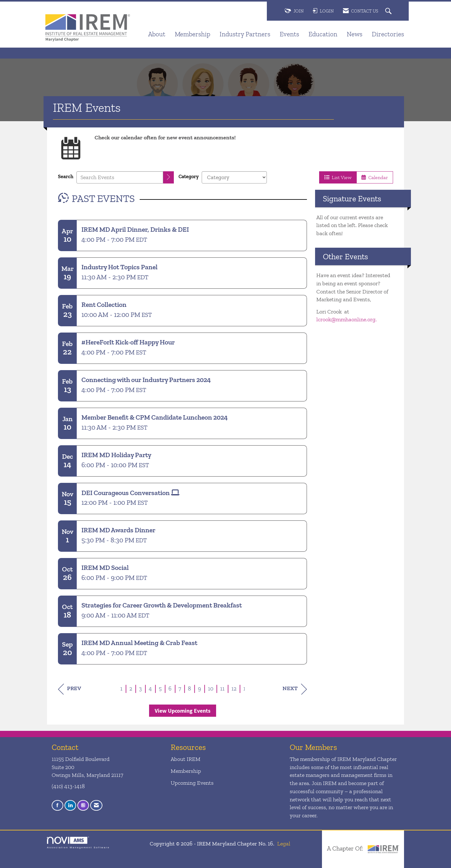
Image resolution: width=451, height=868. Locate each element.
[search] (168, 177)
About (157, 34)
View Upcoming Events (183, 711)
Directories (388, 34)
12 (234, 689)
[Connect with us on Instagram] (83, 806)
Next (295, 689)
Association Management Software (78, 843)
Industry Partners (245, 34)
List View (338, 177)
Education (323, 34)
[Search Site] (389, 11)
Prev (70, 689)
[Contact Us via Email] (96, 806)
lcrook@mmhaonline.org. (347, 319)
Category (189, 176)
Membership (192, 34)
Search (66, 176)
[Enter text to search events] (120, 177)
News (355, 34)
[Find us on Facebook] (57, 806)
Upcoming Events (192, 783)
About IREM (186, 759)
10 (211, 689)
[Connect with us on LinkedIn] (70, 806)
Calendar (375, 177)
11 (222, 689)
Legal (284, 844)
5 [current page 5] (160, 689)
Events (289, 34)
